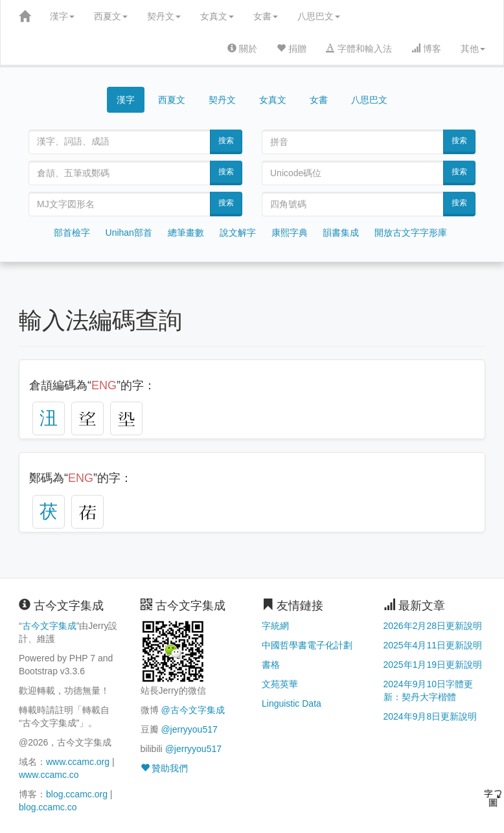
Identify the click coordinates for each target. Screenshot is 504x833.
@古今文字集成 (192, 710)
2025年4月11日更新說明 (433, 645)
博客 (426, 49)
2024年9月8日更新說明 (430, 716)
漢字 (62, 16)
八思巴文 (319, 16)
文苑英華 (280, 684)
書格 (271, 665)
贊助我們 (165, 768)
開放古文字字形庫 (411, 233)
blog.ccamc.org (77, 794)
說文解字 (238, 233)
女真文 (217, 16)
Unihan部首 (129, 233)
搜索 (226, 141)
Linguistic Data (292, 703)
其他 (473, 49)
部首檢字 (72, 233)
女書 (266, 16)
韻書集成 (341, 233)
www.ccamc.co (49, 775)
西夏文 (111, 16)
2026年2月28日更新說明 (433, 626)
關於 (242, 49)
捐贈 (292, 49)
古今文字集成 (49, 626)
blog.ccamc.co (48, 807)
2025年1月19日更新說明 (433, 665)
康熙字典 (290, 233)
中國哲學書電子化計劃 (307, 645)
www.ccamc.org (78, 762)
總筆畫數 (186, 233)
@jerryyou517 (189, 729)
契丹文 (164, 16)
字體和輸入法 (359, 49)
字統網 (275, 626)
